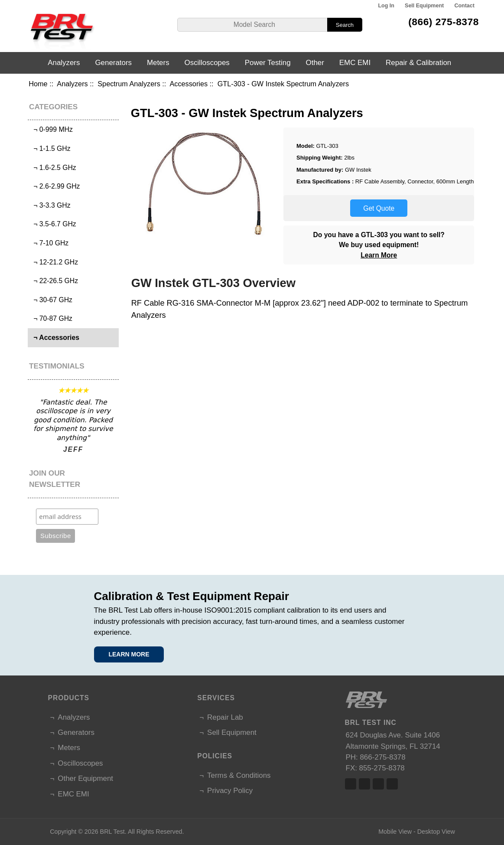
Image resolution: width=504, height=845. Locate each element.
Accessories (189, 84)
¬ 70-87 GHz (51, 318)
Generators (113, 63)
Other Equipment (85, 778)
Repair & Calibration (418, 63)
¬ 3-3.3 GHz (50, 205)
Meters (158, 63)
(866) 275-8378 (444, 22)
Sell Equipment (424, 6)
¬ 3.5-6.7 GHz (53, 224)
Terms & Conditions (239, 775)
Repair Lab (225, 717)
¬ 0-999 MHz (51, 129)
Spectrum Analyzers (129, 84)
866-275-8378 (382, 757)
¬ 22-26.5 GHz (54, 281)
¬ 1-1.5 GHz (50, 148)
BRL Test (112, 832)
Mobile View (395, 832)
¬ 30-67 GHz (51, 300)
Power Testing (268, 63)
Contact (464, 6)
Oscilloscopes (207, 63)
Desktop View (436, 832)
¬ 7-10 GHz (49, 243)
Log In (386, 6)
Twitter (364, 784)
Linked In (378, 784)
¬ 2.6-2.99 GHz (55, 186)
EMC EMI (355, 63)
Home (38, 84)
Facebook (351, 784)
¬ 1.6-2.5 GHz (53, 168)
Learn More (379, 255)
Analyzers (72, 84)
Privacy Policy (230, 791)
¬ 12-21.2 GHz (54, 262)
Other (315, 63)
